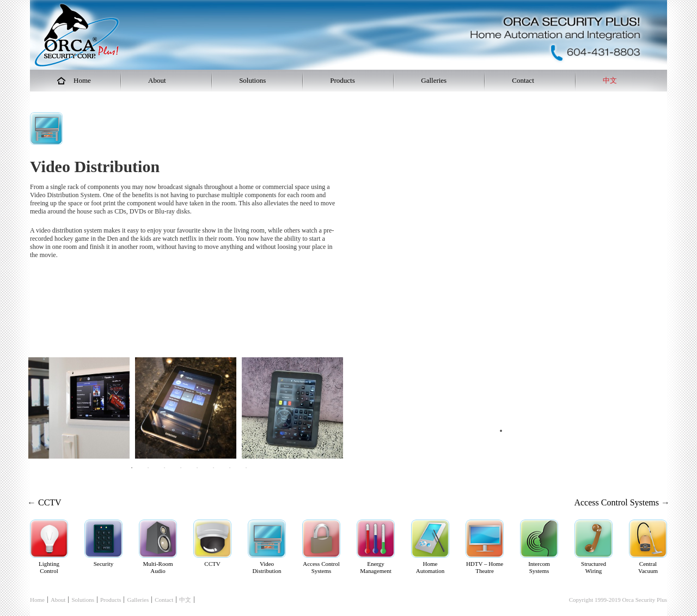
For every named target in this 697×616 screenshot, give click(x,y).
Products (111, 600)
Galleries (138, 600)
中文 (185, 600)
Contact (164, 600)
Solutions (83, 600)
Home (37, 600)
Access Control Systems (616, 502)
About (58, 600)
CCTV (50, 502)
